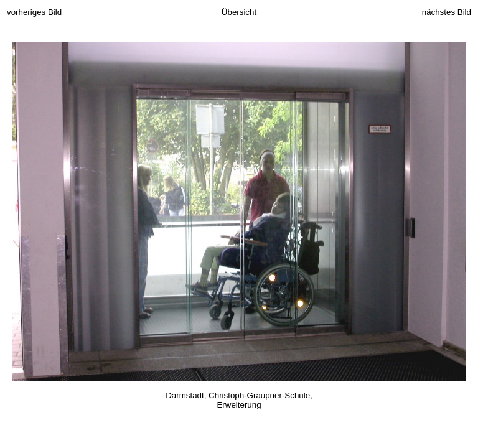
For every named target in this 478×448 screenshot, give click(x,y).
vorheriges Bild (34, 12)
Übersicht (239, 12)
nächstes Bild (447, 12)
